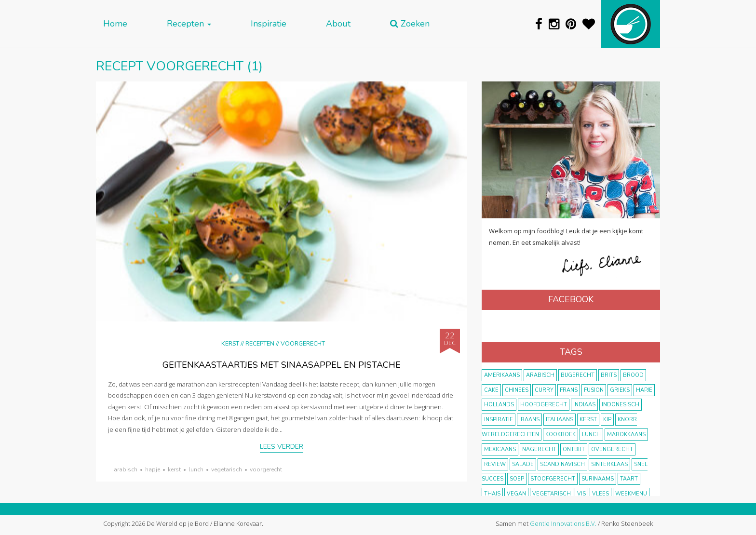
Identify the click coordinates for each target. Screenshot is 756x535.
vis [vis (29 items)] (581, 494)
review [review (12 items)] (495, 464)
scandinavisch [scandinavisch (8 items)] (562, 464)
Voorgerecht (303, 343)
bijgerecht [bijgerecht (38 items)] (578, 375)
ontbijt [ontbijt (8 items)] (574, 449)
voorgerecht (266, 469)
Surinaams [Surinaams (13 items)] (598, 479)
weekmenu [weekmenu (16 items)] (631, 494)
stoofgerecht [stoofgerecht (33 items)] (553, 479)
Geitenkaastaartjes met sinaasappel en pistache (282, 365)
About (338, 24)
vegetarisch (227, 469)
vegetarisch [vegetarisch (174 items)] (552, 494)
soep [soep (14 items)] (517, 479)
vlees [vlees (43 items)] (601, 494)
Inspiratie (269, 24)
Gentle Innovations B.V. (563, 523)
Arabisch (126, 469)
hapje (153, 469)
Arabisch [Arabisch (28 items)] (540, 375)
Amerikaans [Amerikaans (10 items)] (502, 375)
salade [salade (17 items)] (523, 464)
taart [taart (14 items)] (629, 479)
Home (115, 24)
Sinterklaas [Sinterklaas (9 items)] (609, 464)
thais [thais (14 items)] (492, 494)
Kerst (230, 343)
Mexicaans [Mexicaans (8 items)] (500, 449)
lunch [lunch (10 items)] (591, 435)
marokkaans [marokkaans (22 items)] (626, 435)
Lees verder (282, 447)
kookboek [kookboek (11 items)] (560, 435)
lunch (196, 469)
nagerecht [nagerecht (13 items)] (539, 449)
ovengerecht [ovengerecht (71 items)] (612, 449)
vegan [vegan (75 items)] (516, 494)
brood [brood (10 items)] (633, 375)
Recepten (189, 24)
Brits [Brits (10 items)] (609, 375)
